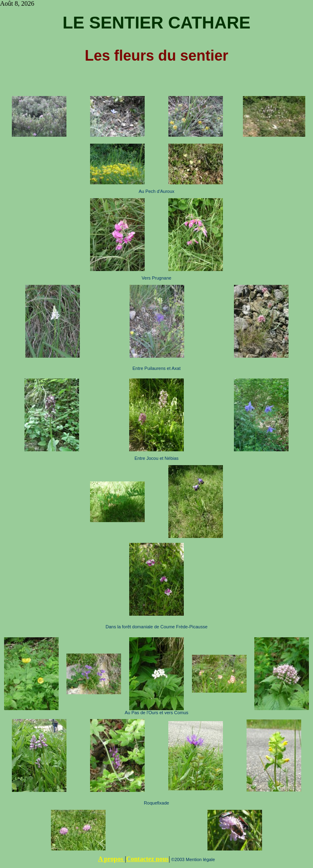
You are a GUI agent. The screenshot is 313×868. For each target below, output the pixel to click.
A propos (112, 859)
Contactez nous (147, 859)
